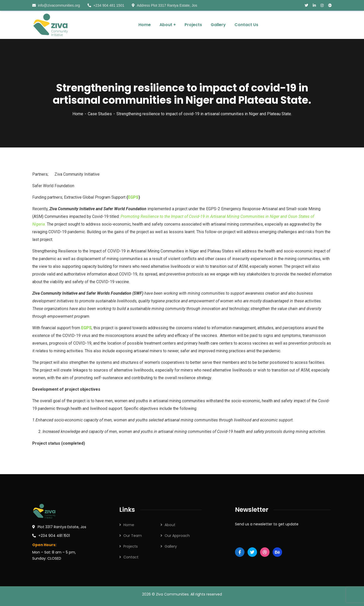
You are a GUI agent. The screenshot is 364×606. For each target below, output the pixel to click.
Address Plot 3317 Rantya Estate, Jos (164, 5)
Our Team (133, 536)
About (170, 525)
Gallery (171, 546)
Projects (131, 546)
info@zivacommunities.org (56, 5)
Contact (131, 557)
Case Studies (100, 114)
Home (78, 114)
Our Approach (177, 536)
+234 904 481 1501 (106, 5)
